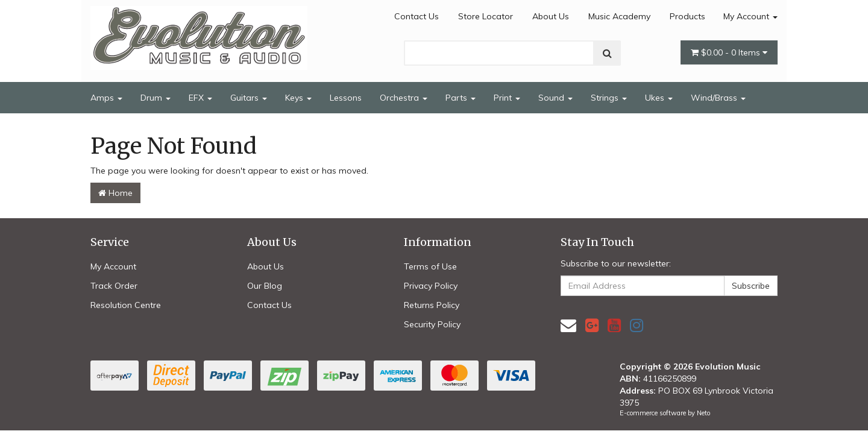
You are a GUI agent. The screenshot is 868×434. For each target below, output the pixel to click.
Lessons (346, 98)
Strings (609, 98)
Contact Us (417, 16)
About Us (551, 16)
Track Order (114, 286)
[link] (592, 325)
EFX (200, 98)
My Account (750, 16)
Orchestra (404, 98)
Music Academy (619, 16)
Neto (703, 413)
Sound (555, 98)
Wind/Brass (718, 98)
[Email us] (568, 325)
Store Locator (486, 16)
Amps (106, 98)
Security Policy (432, 324)
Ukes (659, 98)
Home (115, 193)
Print (507, 98)
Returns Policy (432, 305)
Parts (461, 98)
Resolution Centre (126, 305)
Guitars (249, 98)
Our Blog (265, 286)
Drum (156, 98)
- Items (729, 52)
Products (687, 16)
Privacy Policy (431, 286)
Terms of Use (430, 266)
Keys (298, 98)
